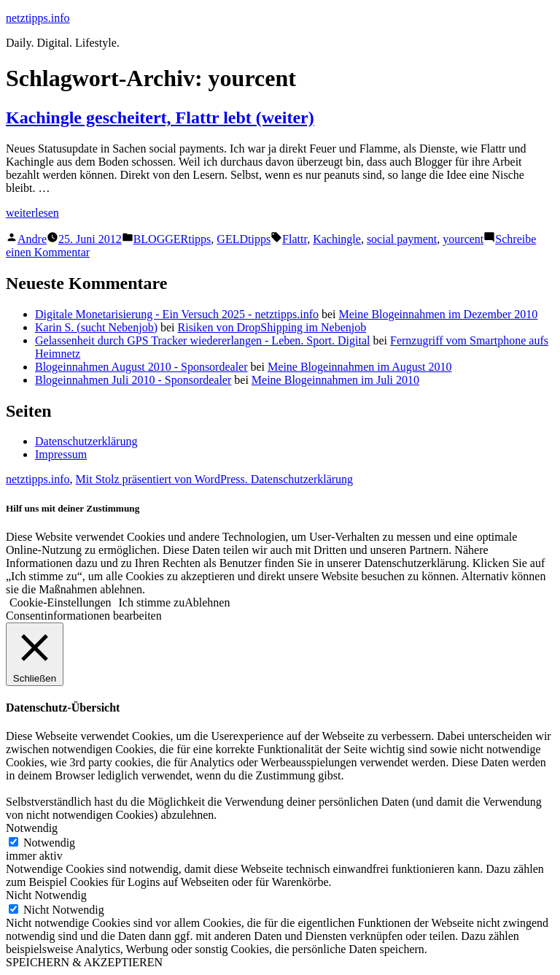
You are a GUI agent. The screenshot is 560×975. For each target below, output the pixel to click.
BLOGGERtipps (172, 239)
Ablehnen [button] (207, 602)
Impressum (61, 454)
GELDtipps (244, 239)
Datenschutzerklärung (86, 441)
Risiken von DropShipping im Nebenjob (272, 327)
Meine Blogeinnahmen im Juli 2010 (335, 380)
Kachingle (337, 239)
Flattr (295, 239)
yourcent (463, 239)
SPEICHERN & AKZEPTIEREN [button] (84, 962)
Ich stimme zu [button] (152, 602)
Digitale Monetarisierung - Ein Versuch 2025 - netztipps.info (177, 314)
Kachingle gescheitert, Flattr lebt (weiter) (160, 117)
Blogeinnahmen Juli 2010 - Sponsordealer (133, 380)
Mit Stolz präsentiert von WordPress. (163, 479)
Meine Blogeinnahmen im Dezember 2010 (439, 314)
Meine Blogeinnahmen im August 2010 (359, 367)
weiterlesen (32, 213)
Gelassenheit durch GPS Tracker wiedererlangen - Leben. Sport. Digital (202, 340)
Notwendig (49, 843)
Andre (32, 239)
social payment (402, 239)
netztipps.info (38, 18)
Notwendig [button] (32, 828)
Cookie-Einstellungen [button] (61, 602)
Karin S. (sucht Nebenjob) (96, 327)
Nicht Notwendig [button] (46, 895)
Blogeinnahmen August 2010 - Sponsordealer (141, 367)
